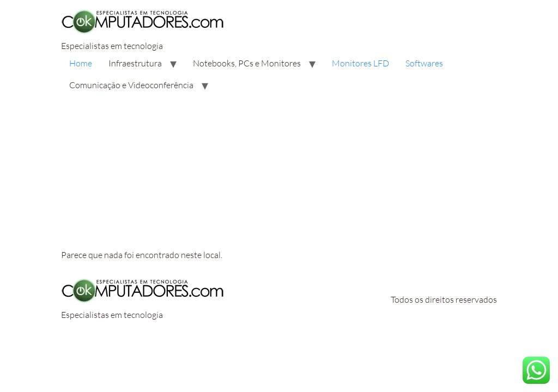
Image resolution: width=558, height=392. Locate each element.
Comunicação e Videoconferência (131, 85)
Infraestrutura (135, 63)
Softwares (424, 63)
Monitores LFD (360, 63)
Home (81, 63)
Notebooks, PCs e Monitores (247, 63)
